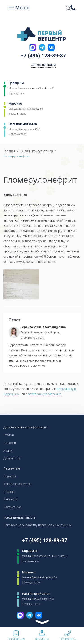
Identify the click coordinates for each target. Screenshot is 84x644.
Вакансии (10, 499)
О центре (10, 476)
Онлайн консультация (37, 151)
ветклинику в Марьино (45, 394)
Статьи (9, 435)
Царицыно (16, 83)
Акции (8, 451)
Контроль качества (17, 484)
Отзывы (9, 492)
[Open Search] (68, 8)
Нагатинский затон (23, 124)
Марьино (15, 104)
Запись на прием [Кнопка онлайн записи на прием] (43, 65)
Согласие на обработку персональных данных (37, 525)
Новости (10, 443)
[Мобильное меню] (11, 8)
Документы (12, 458)
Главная (9, 151)
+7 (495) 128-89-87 (43, 56)
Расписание (12, 507)
